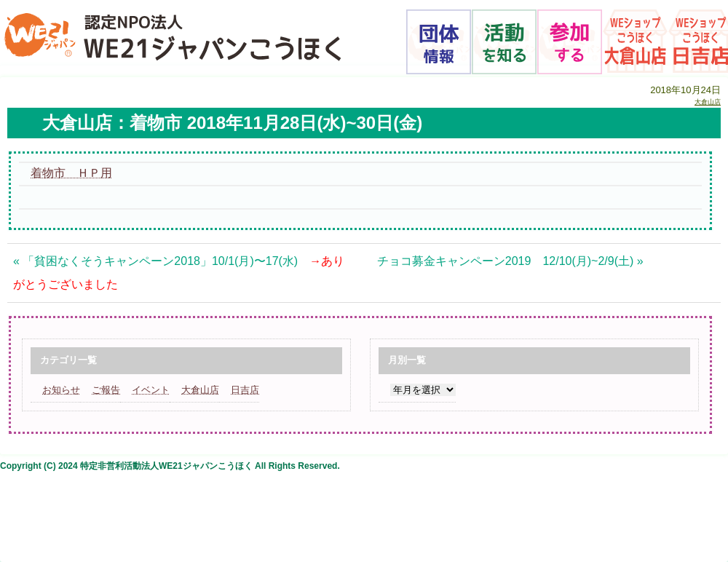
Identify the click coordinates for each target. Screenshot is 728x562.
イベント (151, 390)
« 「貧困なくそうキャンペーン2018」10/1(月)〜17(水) (179, 273)
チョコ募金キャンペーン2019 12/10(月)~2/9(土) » (510, 261)
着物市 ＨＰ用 (71, 173)
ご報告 (106, 390)
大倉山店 (708, 102)
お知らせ (61, 390)
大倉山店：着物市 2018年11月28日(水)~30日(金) (232, 123)
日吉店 (245, 390)
